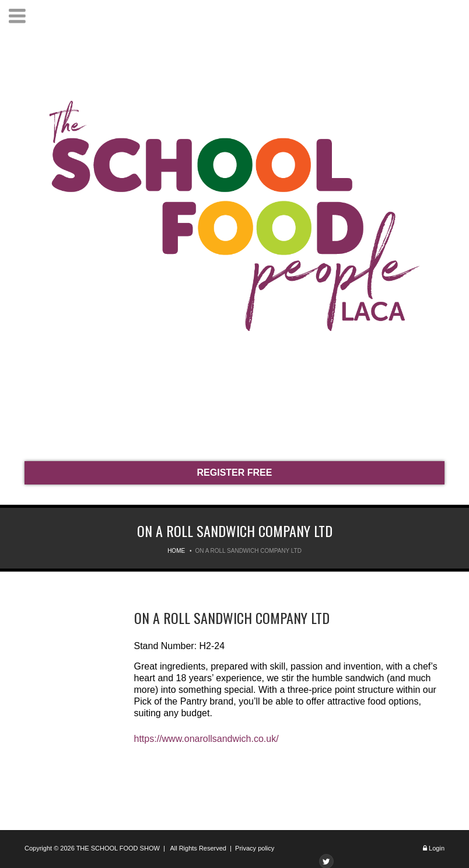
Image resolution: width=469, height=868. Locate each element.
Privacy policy (255, 848)
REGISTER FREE (235, 473)
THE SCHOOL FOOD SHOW (118, 848)
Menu (17, 16)
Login (437, 848)
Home (176, 551)
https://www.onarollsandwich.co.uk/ (206, 739)
